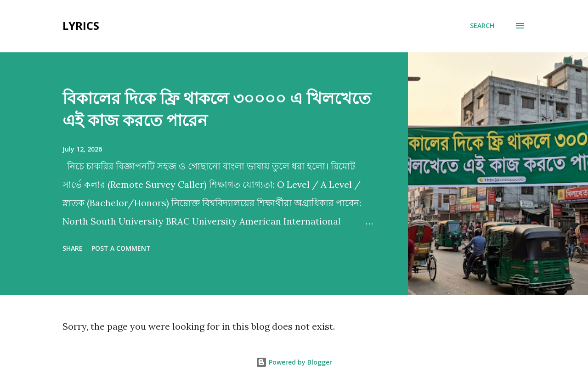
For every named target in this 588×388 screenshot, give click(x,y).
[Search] (482, 26)
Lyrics (81, 25)
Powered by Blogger (294, 362)
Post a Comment (121, 248)
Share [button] (73, 248)
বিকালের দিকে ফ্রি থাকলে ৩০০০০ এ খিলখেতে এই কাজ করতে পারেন (217, 109)
